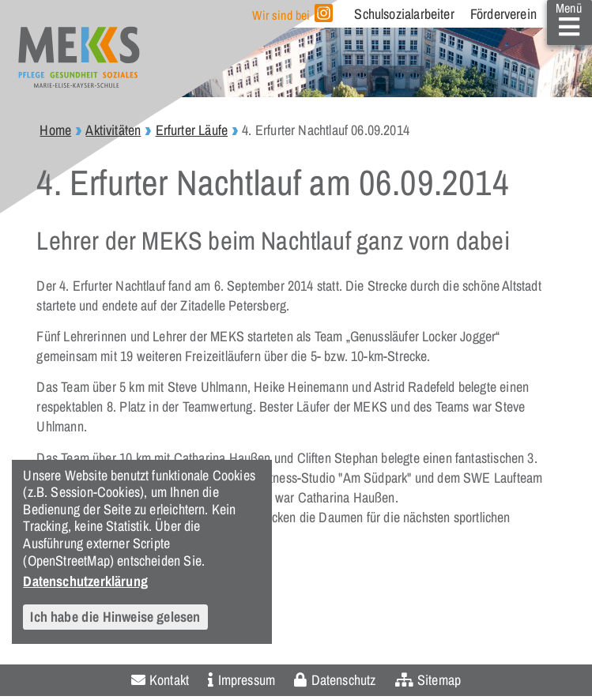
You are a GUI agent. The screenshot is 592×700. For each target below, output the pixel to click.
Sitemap (439, 680)
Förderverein (503, 14)
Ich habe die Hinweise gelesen (115, 617)
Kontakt (169, 680)
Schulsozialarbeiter (404, 14)
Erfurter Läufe (192, 130)
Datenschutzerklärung (85, 581)
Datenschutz (344, 680)
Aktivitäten (113, 130)
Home (55, 130)
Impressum (247, 680)
